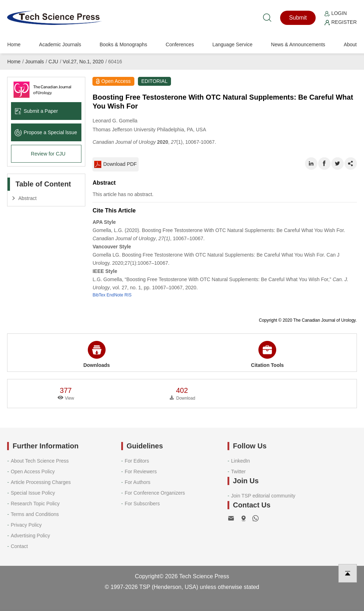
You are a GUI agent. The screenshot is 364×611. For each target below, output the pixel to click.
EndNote (115, 295)
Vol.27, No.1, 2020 (83, 62)
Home (14, 44)
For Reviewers (141, 472)
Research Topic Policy (35, 504)
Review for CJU (48, 154)
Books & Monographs (123, 44)
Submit (298, 18)
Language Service (232, 44)
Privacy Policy (26, 525)
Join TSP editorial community (263, 496)
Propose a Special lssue (46, 132)
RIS (128, 295)
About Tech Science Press (40, 461)
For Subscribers (142, 504)
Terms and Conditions (35, 514)
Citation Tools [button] (267, 354)
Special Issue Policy (33, 493)
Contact (19, 546)
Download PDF (115, 164)
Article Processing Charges (41, 482)
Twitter (238, 472)
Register (341, 22)
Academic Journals (60, 44)
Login (336, 13)
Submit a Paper (36, 111)
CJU (53, 62)
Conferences (180, 44)
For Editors (137, 461)
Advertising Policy (30, 536)
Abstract (27, 198)
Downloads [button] (97, 354)
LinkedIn (240, 461)
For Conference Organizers (155, 493)
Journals (35, 62)
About (350, 44)
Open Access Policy (33, 472)
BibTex (99, 295)
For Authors (138, 482)
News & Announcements (298, 44)
